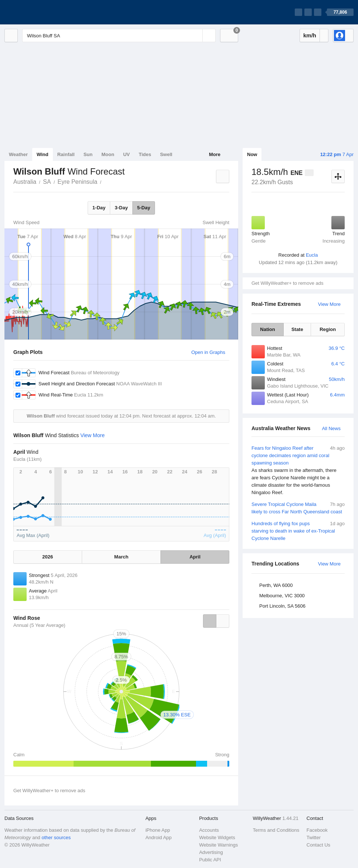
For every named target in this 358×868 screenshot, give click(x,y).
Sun (88, 154)
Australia (25, 182)
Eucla (312, 255)
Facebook (317, 830)
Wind (43, 154)
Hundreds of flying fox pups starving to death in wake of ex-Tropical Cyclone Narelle (298, 531)
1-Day (99, 208)
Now (252, 154)
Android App (158, 837)
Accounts (209, 830)
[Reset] (196, 36)
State (297, 329)
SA (47, 182)
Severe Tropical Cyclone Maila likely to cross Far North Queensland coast (298, 508)
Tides (145, 154)
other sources (56, 837)
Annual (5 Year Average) (39, 625)
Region (328, 329)
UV (126, 154)
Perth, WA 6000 (276, 585)
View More (329, 304)
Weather (18, 154)
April (195, 557)
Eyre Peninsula (78, 182)
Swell (166, 154)
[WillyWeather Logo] (39, 12)
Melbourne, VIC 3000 (282, 596)
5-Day (144, 208)
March (121, 557)
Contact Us (318, 845)
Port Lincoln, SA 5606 (282, 606)
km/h (310, 35)
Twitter (314, 837)
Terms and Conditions (276, 830)
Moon (108, 154)
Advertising (211, 852)
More (215, 154)
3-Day (121, 208)
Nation (267, 329)
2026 (48, 557)
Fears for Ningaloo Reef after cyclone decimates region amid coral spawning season (298, 470)
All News (331, 428)
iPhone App (158, 830)
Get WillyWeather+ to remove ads (287, 283)
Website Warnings (218, 845)
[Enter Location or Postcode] (119, 36)
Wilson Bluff (105, 181)
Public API (210, 860)
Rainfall (66, 154)
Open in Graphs (208, 352)
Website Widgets (217, 837)
